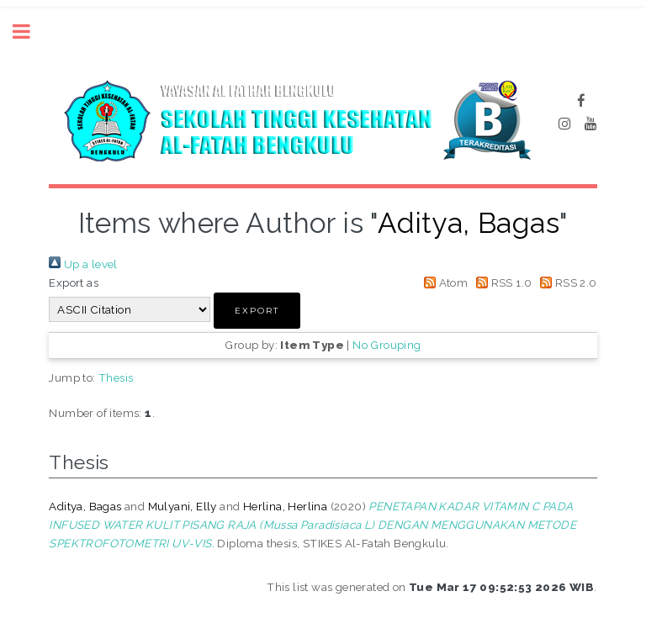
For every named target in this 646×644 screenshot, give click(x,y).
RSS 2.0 (566, 282)
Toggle (30, 32)
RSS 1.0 (502, 282)
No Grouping (387, 345)
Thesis (116, 377)
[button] (257, 311)
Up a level (83, 264)
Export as (74, 282)
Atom (443, 282)
